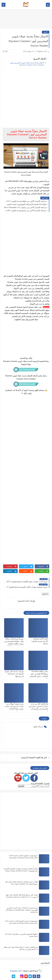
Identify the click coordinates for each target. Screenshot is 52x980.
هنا (42, 757)
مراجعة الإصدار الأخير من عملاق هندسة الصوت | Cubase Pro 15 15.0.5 (25, 201)
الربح (46, 32)
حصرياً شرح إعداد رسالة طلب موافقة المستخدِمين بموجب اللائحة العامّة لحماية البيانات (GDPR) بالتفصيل (14, 644)
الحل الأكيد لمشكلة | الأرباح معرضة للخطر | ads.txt (40, 641)
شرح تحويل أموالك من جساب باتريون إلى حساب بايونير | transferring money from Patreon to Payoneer (14, 709)
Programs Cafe (16, 971)
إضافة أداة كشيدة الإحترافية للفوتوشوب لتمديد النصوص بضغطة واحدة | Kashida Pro (25, 204)
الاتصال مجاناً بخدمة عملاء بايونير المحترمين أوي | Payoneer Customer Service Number (27, 64)
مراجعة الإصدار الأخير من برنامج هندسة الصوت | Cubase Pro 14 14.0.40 (25, 211)
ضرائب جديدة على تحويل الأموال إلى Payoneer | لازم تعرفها (14, 674)
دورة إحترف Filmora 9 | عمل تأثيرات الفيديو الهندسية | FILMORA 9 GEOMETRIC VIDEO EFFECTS (22, 910)
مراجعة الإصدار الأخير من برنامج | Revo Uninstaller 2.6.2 (25, 207)
